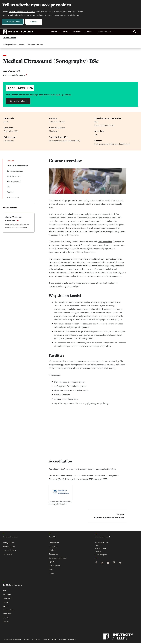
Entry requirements (14, 182)
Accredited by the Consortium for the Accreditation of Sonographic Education (82, 470)
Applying (10, 193)
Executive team (54, 566)
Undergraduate (8, 543)
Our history (53, 547)
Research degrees (9, 551)
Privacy (27, 640)
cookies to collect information (22, 12)
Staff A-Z (6, 618)
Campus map (54, 543)
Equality (52, 563)
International (7, 555)
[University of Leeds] (121, 638)
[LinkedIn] (102, 564)
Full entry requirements (104, 126)
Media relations (8, 611)
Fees (9, 188)
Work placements (13, 177)
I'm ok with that (13, 22)
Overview (10, 161)
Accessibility (36, 640)
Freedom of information (68, 640)
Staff (66, 33)
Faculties (77, 33)
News (51, 570)
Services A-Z (7, 599)
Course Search (9, 39)
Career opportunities (15, 172)
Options (34, 22)
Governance (53, 555)
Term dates (7, 595)
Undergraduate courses (13, 45)
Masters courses (35, 45)
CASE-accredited (105, 243)
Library (5, 603)
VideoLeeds (7, 615)
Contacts (6, 622)
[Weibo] (120, 564)
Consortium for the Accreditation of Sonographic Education (60, 504)
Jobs (4, 591)
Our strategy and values (58, 559)
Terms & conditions (50, 640)
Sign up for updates (18, 102)
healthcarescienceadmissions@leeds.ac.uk (112, 145)
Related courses (13, 198)
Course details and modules (17, 167)
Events (51, 574)
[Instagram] (114, 564)
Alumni (88, 33)
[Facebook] (96, 564)
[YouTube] (108, 564)
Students (55, 33)
